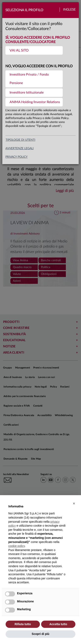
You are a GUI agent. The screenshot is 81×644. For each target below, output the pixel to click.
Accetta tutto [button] (58, 624)
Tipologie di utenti (20, 140)
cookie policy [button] (17, 546)
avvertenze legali (20, 148)
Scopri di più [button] (41, 634)
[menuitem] (34, 50)
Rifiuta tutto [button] (23, 624)
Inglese (69, 10)
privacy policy (17, 157)
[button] (74, 503)
